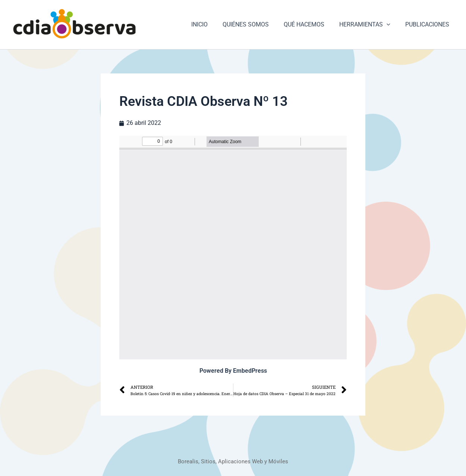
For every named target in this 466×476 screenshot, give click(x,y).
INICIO (213, 24)
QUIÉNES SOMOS (256, 24)
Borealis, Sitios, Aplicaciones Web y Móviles (233, 461)
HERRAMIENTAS (369, 25)
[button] (391, 25)
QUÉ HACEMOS (311, 24)
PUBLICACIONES (429, 24)
